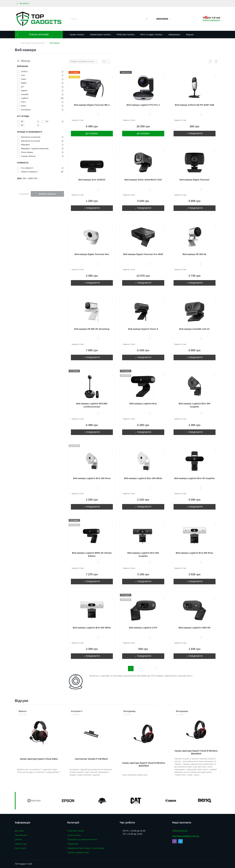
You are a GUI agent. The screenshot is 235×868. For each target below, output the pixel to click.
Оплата (18, 839)
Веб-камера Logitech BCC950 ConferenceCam (92, 405)
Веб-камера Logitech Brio (143, 404)
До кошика (92, 133)
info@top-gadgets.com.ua (186, 836)
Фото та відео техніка (152, 35)
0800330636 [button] (181, 831)
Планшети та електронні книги (82, 839)
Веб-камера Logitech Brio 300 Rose (92, 478)
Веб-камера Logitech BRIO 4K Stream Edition (92, 554)
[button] (24, 3)
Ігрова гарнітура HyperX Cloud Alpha (39, 759)
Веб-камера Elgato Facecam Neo (92, 254)
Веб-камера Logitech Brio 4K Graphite (195, 478)
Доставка (19, 831)
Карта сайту (21, 848)
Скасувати (24, 194)
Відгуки (190, 35)
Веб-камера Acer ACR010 (92, 180)
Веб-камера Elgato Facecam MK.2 (92, 105)
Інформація (175, 35)
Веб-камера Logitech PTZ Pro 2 (143, 105)
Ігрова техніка (77, 35)
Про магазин (21, 835)
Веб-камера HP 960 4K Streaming (92, 329)
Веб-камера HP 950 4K (195, 254)
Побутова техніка (126, 35)
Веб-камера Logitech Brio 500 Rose (195, 553)
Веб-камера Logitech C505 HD (195, 628)
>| (155, 668)
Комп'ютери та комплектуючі (33, 43)
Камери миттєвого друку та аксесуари (86, 848)
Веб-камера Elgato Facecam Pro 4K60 (143, 254)
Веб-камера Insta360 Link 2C (194, 329)
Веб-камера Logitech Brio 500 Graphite (143, 554)
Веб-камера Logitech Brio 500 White (92, 628)
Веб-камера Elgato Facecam (195, 180)
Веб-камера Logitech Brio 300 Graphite (195, 405)
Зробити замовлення (211, 20)
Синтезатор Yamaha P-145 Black (91, 759)
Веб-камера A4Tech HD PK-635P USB (194, 105)
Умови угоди (21, 844)
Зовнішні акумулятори (78, 852)
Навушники (73, 844)
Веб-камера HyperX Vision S (143, 329)
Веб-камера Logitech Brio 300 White (143, 478)
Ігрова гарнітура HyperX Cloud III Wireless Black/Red (144, 764)
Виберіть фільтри (47, 194)
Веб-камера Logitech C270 (143, 628)
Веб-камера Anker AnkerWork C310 (143, 180)
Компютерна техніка (101, 35)
